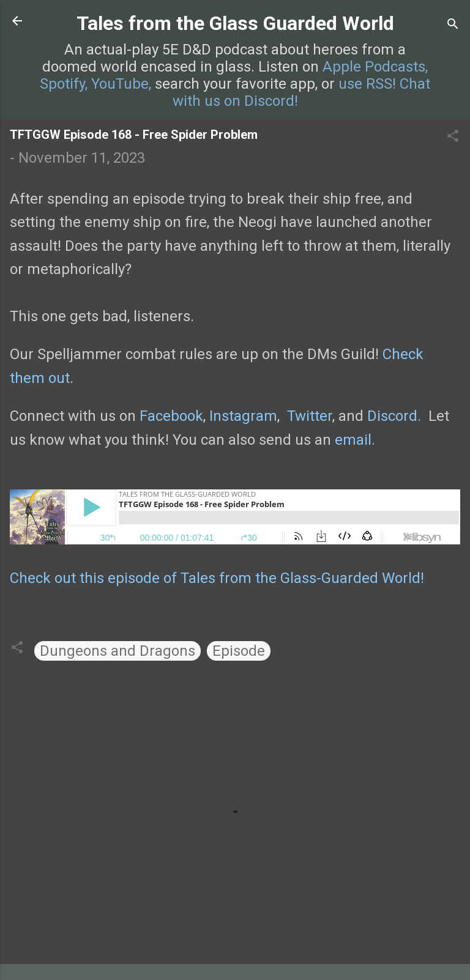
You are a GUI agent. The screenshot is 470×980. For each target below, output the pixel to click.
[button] (453, 137)
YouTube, (121, 84)
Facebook (171, 416)
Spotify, (64, 84)
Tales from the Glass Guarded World (235, 23)
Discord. (394, 416)
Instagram (243, 416)
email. (355, 440)
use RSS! (367, 84)
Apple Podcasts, (375, 67)
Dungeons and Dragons (117, 651)
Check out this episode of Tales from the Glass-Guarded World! (217, 578)
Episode (239, 651)
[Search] (453, 25)
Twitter (310, 416)
